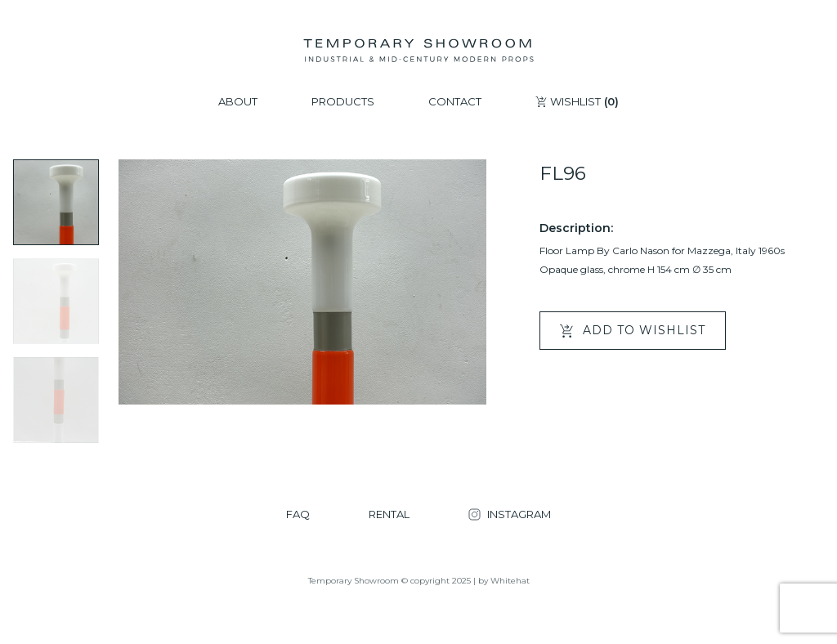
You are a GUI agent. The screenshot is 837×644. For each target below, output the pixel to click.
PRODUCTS (343, 102)
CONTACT (455, 102)
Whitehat (510, 581)
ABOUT (238, 102)
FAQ (298, 514)
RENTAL (389, 514)
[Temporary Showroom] (418, 51)
